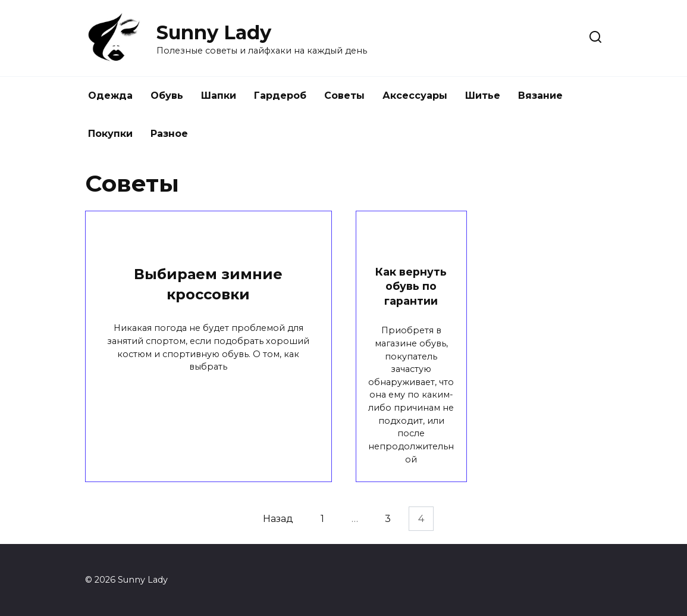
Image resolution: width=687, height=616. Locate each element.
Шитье (483, 96)
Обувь (167, 96)
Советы (344, 96)
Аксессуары (415, 96)
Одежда (110, 96)
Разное (169, 134)
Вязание (540, 96)
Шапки (219, 96)
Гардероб (280, 96)
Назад (278, 519)
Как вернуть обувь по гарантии (411, 286)
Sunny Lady (214, 32)
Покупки (110, 134)
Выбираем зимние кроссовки (208, 285)
